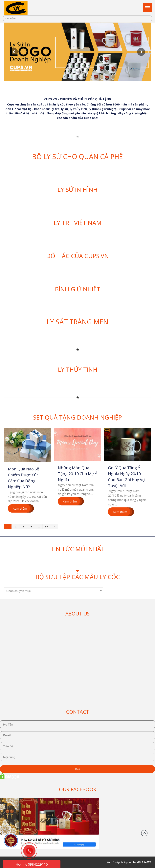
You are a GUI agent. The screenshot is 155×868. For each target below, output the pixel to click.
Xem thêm (20, 508)
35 (46, 526)
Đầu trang (144, 833)
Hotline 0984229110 (32, 864)
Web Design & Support (120, 862)
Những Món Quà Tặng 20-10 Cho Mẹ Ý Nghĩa (77, 474)
